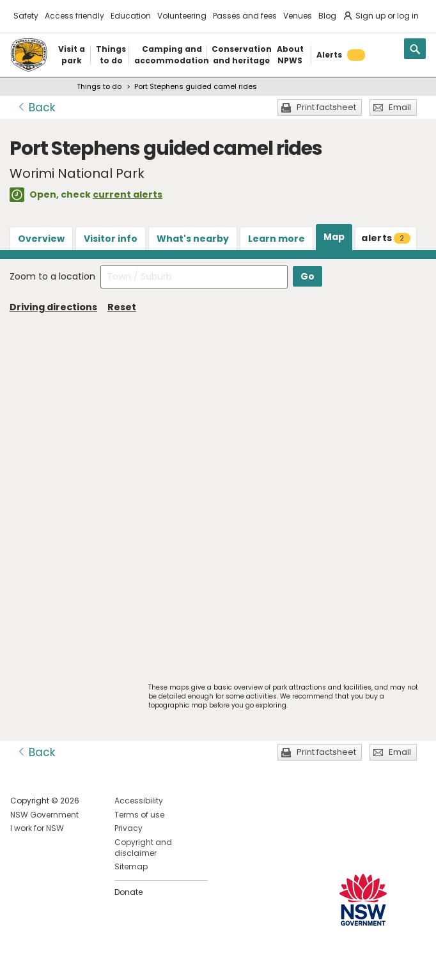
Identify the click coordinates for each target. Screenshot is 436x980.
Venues (298, 16)
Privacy (128, 828)
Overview (41, 239)
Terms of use (139, 815)
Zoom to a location (52, 276)
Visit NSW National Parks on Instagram (50, 960)
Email (400, 107)
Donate (128, 892)
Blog (327, 16)
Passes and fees (245, 16)
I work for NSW (37, 828)
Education (131, 16)
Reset (122, 307)
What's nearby (193, 239)
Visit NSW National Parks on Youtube (77, 960)
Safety (26, 16)
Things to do (99, 86)
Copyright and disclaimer (143, 848)
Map (334, 237)
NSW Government (44, 815)
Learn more (276, 239)
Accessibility (139, 801)
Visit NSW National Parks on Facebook (22, 960)
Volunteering (182, 16)
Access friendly (74, 16)
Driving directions (53, 307)
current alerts (128, 194)
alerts (385, 238)
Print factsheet (326, 107)
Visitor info (111, 239)
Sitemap (131, 866)
